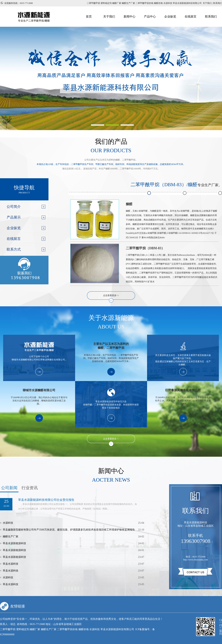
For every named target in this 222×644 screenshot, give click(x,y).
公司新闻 (9, 488)
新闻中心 (129, 17)
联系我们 (211, 17)
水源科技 (8, 523)
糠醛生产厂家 (11, 537)
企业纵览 (170, 17)
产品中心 (150, 17)
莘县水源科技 (11, 564)
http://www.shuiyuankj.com (195, 560)
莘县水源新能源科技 (14, 543)
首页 (89, 17)
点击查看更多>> (111, 295)
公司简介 (14, 207)
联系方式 (14, 249)
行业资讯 (30, 488)
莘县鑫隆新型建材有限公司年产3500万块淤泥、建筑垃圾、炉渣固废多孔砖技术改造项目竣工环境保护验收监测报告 (69, 530)
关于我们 (109, 17)
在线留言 (191, 17)
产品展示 (14, 217)
